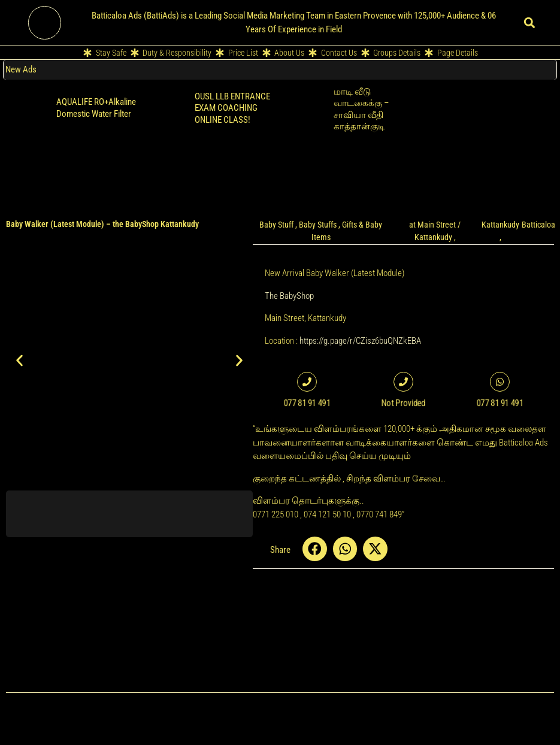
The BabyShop (289, 296)
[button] (529, 22)
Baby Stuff (276, 225)
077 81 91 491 (307, 403)
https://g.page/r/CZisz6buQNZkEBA (360, 341)
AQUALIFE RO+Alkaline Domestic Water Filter (96, 108)
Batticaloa (538, 225)
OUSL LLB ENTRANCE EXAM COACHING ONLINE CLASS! (232, 108)
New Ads (21, 69)
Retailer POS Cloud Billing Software (505, 98)
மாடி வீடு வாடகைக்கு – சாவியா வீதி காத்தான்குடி (361, 109)
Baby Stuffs (318, 225)
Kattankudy (500, 225)
